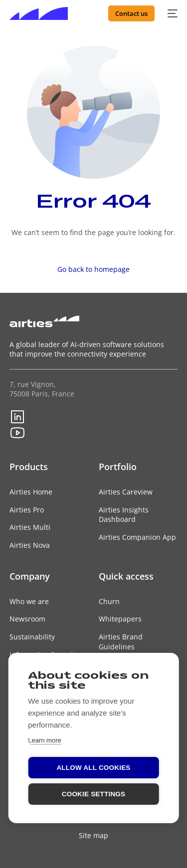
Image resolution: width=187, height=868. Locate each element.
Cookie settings (94, 794)
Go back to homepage (93, 269)
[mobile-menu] (171, 13)
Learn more (44, 740)
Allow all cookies (93, 768)
